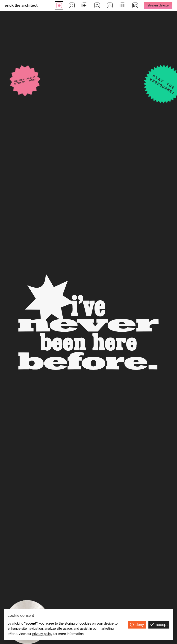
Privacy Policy (42, 634)
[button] (137, 625)
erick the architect (21, 5)
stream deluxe (158, 5)
